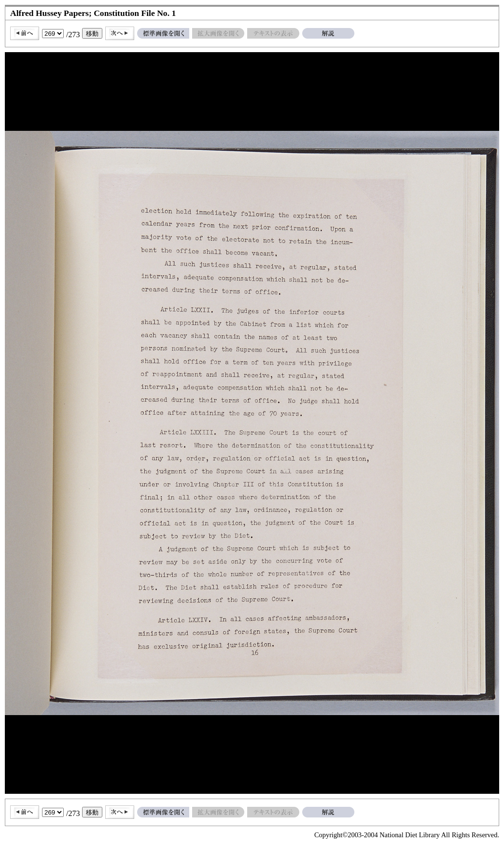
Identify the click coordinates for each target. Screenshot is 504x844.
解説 (328, 33)
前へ (25, 33)
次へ (120, 33)
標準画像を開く (163, 33)
